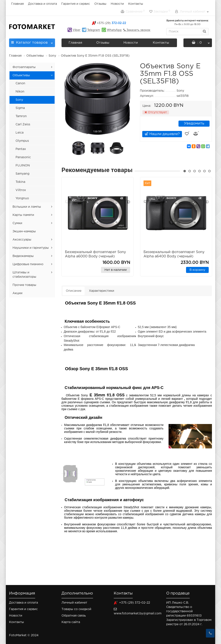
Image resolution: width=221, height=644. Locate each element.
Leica (20, 133)
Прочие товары (24, 285)
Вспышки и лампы (27, 207)
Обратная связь (74, 616)
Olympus (22, 141)
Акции (17, 293)
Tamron (21, 116)
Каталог (32, 41)
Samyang (22, 174)
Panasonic (23, 157)
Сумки (17, 223)
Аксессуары (22, 240)
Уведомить (194, 124)
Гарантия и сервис (76, 4)
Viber (77, 30)
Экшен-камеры (24, 231)
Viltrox (21, 190)
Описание (74, 291)
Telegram (94, 30)
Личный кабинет (74, 603)
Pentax (21, 149)
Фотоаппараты (24, 67)
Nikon (20, 92)
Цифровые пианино (28, 264)
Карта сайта (71, 622)
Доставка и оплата (43, 4)
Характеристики (102, 291)
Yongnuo (22, 198)
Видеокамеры (23, 256)
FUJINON (23, 166)
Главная (17, 4)
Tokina (20, 182)
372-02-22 (111, 23)
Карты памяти (23, 215)
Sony (52, 56)
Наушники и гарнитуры (31, 248)
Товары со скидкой (76, 609)
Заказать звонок (138, 30)
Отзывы (100, 4)
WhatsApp (114, 30)
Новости (117, 4)
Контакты (136, 4)
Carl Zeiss (23, 124)
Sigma (20, 108)
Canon (20, 83)
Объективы (35, 56)
